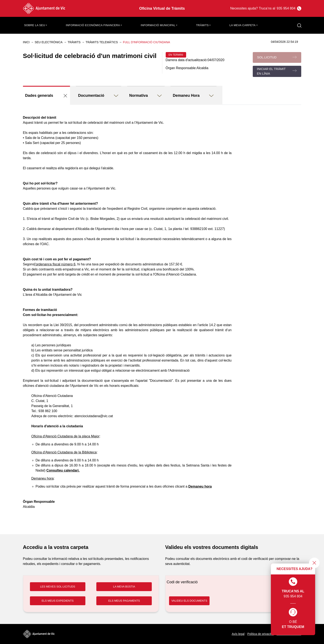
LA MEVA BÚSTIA (124, 587)
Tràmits (74, 42)
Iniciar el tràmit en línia (271, 71)
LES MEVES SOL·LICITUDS (58, 587)
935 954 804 (293, 588)
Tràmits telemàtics (102, 42)
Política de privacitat (260, 634)
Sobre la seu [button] (35, 25)
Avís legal (238, 634)
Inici (26, 42)
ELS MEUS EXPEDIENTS (58, 601)
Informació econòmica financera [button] (93, 25)
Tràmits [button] (202, 25)
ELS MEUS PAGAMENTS (124, 601)
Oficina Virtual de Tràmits (162, 8)
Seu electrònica (48, 42)
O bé (293, 619)
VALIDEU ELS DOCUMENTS (189, 601)
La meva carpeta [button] (242, 25)
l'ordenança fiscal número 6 (55, 264)
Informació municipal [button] (158, 25)
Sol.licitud (267, 57)
